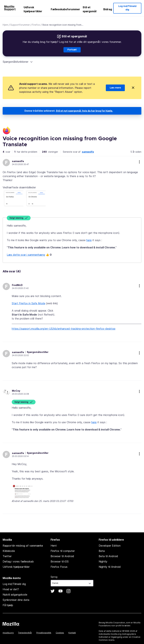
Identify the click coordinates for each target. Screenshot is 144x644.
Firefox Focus (59, 567)
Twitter (7, 556)
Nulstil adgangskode (15, 595)
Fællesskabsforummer (65, 9)
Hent (54, 546)
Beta (102, 551)
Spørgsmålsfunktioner (16, 62)
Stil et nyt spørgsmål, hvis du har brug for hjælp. (84, 111)
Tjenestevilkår (25, 633)
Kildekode (9, 551)
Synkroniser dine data (16, 600)
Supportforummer (20, 25)
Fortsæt (72, 50)
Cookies (60, 633)
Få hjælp (8, 605)
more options (139, 162)
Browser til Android (62, 556)
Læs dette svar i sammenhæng (26, 255)
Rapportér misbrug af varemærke (23, 546)
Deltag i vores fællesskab (18, 561)
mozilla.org (8, 633)
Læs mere (115, 88)
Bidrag (108, 9)
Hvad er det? (11, 589)
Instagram (68, 591)
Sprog (54, 577)
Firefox (36, 25)
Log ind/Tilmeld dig (127, 8)
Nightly (103, 561)
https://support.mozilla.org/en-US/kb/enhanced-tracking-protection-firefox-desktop (64, 329)
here (89, 240)
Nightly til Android (110, 567)
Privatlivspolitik (44, 633)
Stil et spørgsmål (90, 9)
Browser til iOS (60, 561)
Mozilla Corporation (115, 623)
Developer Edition (110, 546)
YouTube (61, 591)
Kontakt (72, 633)
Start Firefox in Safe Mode (29, 303)
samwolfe (88, 152)
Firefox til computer (63, 551)
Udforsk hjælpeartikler (33, 9)
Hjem (5, 25)
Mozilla (11, 624)
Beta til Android (108, 556)
